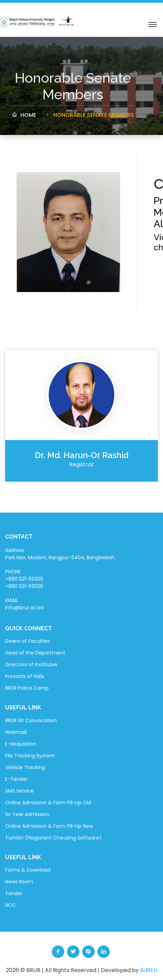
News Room (19, 882)
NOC (11, 905)
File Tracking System (30, 756)
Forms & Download (28, 870)
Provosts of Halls (25, 676)
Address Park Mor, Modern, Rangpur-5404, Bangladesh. (60, 554)
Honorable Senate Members (89, 117)
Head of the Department (35, 653)
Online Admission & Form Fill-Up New (49, 826)
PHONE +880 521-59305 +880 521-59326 (24, 579)
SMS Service (20, 791)
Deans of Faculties (27, 641)
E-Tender (16, 779)
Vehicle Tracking (25, 767)
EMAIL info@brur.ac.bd (24, 604)
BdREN (149, 970)
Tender (14, 893)
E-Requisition (21, 744)
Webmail (16, 732)
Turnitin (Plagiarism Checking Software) (53, 838)
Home (24, 117)
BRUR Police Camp (27, 688)
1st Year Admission (27, 814)
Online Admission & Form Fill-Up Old (48, 803)
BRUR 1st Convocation (31, 720)
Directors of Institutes (31, 664)
